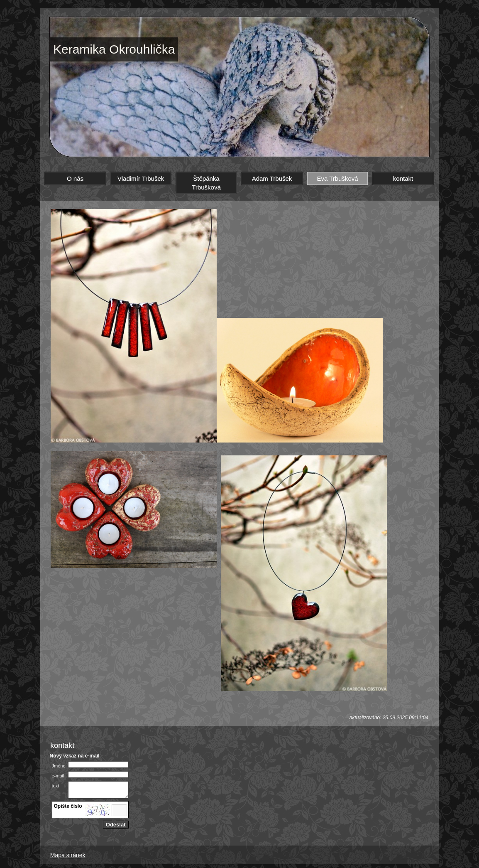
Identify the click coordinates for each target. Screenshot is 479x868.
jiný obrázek (68, 817)
